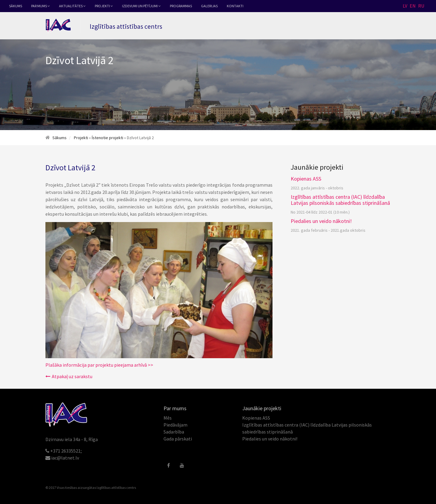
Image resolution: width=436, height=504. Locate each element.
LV (405, 6)
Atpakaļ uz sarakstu (69, 376)
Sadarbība (174, 432)
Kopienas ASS (306, 179)
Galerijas (209, 6)
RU (421, 6)
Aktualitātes (72, 6)
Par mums (41, 6)
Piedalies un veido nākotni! (321, 221)
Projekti (104, 6)
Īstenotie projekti (107, 138)
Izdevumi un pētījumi (141, 6)
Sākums (16, 6)
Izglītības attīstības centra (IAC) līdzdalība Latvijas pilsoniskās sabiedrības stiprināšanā (340, 200)
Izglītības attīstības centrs (116, 488)
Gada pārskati (178, 439)
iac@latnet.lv (65, 458)
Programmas (181, 6)
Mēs (168, 418)
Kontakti (235, 6)
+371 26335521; (66, 451)
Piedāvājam (175, 425)
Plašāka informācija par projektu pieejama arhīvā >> (99, 365)
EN (413, 6)
